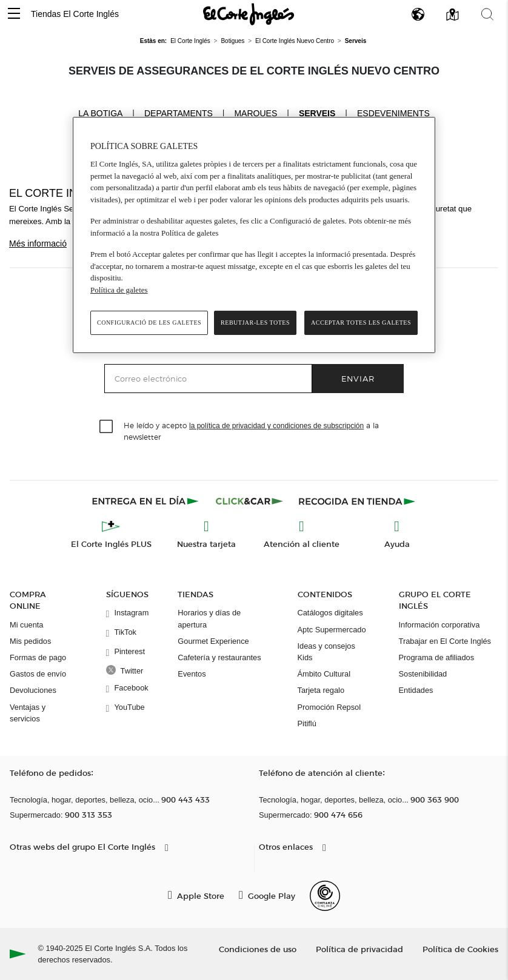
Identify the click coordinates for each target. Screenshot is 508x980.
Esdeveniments (393, 113)
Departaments (179, 113)
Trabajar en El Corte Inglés (445, 641)
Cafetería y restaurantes (219, 657)
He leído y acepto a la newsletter (251, 431)
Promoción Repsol (329, 707)
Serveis (317, 113)
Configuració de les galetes (149, 323)
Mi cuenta (26, 625)
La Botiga (100, 113)
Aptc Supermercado (332, 630)
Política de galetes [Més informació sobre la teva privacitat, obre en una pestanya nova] (119, 290)
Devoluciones (33, 690)
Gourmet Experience (213, 641)
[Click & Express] (146, 501)
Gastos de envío (38, 674)
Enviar (358, 378)
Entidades (416, 690)
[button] (14, 14)
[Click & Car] (249, 501)
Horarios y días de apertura (209, 618)
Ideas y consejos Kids (326, 652)
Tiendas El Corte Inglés (75, 14)
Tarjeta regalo (321, 690)
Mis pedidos (30, 641)
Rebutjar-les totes (255, 323)
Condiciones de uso (258, 949)
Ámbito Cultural (324, 674)
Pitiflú (307, 723)
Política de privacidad (359, 949)
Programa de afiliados (436, 657)
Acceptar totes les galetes (361, 323)
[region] (254, 235)
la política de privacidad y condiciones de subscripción (276, 426)
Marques (256, 113)
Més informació (38, 243)
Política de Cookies (460, 949)
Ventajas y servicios (28, 713)
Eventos (192, 674)
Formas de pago (38, 657)
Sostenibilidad (423, 674)
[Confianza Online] (325, 896)
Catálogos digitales (330, 613)
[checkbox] (107, 427)
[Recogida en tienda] (357, 501)
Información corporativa (439, 625)
